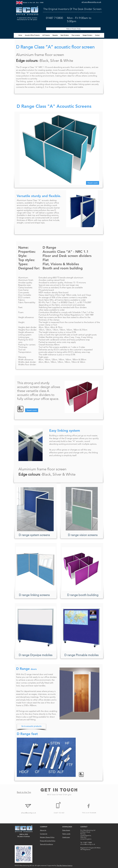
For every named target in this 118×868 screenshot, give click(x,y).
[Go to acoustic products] (31, 726)
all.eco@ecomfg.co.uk (29, 813)
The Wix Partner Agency (65, 865)
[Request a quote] (93, 183)
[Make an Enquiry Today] (73, 29)
